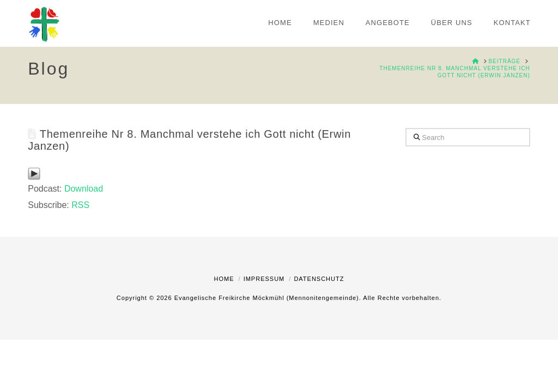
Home (224, 279)
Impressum (264, 279)
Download (84, 189)
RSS (80, 205)
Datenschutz (319, 279)
